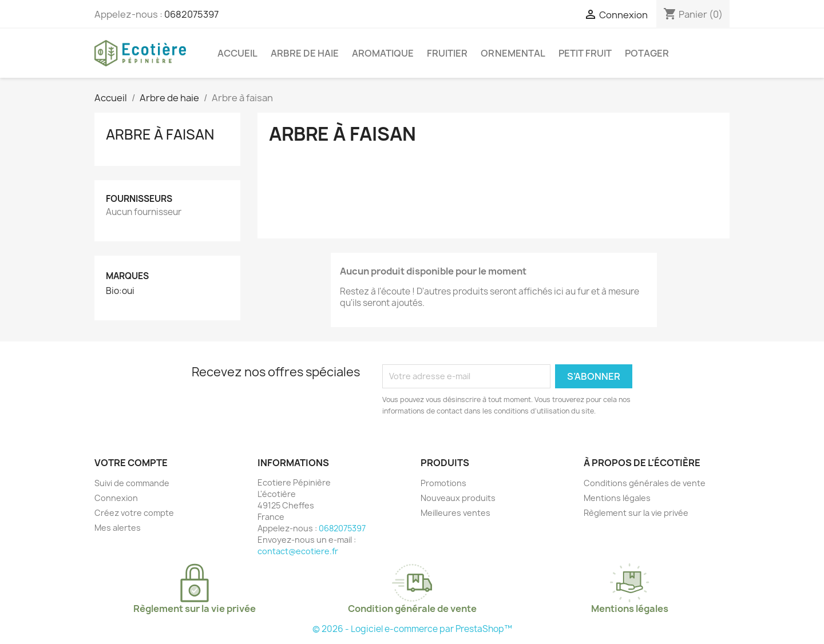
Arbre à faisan (160, 134)
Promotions (443, 483)
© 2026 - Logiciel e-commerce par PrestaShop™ (412, 629)
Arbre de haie (305, 53)
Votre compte (131, 463)
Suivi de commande (132, 483)
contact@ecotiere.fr (298, 551)
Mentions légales (617, 498)
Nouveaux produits (458, 498)
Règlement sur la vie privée (636, 513)
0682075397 (191, 14)
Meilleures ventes (455, 513)
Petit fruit (585, 53)
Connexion (116, 498)
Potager (647, 53)
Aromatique (383, 53)
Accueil (237, 53)
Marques (127, 276)
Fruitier (447, 53)
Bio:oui (120, 291)
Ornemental (513, 53)
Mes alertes (118, 528)
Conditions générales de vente (645, 483)
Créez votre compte (134, 513)
